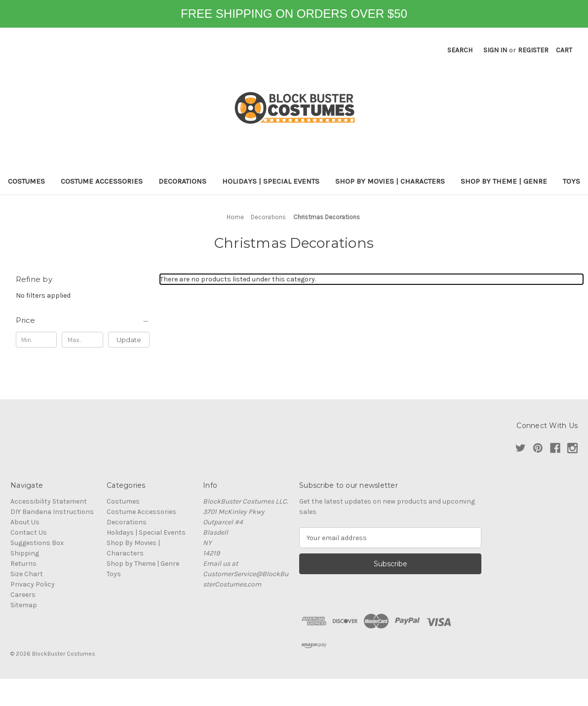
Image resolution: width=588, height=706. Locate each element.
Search (460, 50)
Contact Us (29, 532)
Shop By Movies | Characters (390, 181)
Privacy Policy (33, 584)
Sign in (495, 50)
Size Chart (27, 574)
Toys (571, 181)
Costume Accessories (102, 181)
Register (533, 50)
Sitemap (24, 605)
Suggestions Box (37, 543)
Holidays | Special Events (271, 181)
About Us (25, 522)
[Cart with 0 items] (564, 50)
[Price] (83, 320)
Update (129, 340)
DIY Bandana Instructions (52, 512)
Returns (23, 564)
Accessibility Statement (49, 501)
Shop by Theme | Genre (504, 181)
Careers (23, 595)
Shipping (25, 553)
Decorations (182, 181)
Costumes (26, 181)
